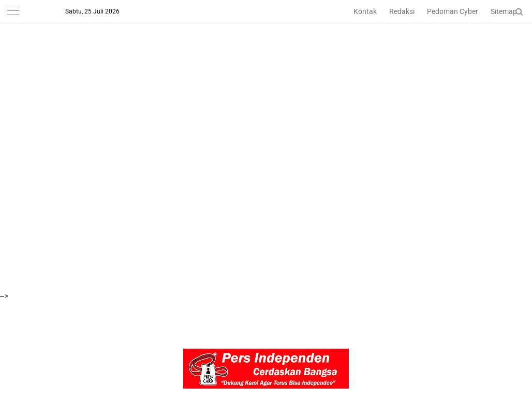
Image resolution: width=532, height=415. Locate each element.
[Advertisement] (265, 73)
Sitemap (504, 11)
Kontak (365, 11)
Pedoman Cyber (453, 11)
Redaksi (402, 11)
